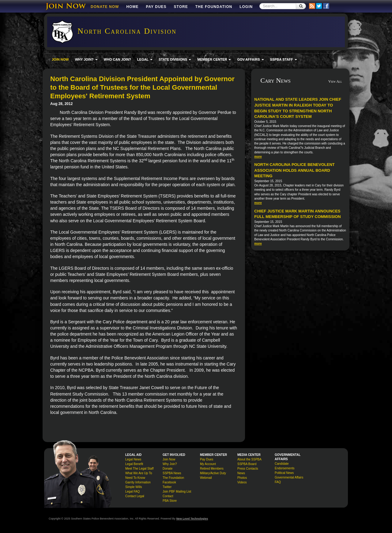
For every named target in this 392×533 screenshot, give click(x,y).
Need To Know (135, 478)
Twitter (167, 487)
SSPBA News (172, 473)
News (241, 473)
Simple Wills (134, 487)
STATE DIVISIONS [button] (175, 59)
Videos (242, 482)
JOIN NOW (60, 59)
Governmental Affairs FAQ (289, 480)
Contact (168, 496)
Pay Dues (156, 7)
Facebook (169, 482)
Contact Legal (135, 496)
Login (246, 7)
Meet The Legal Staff (139, 469)
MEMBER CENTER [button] (214, 59)
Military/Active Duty (213, 473)
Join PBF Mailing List (177, 492)
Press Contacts (248, 469)
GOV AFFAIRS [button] (250, 59)
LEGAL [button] (145, 59)
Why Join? (170, 464)
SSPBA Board (247, 464)
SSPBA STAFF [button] (284, 59)
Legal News (133, 459)
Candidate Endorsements (285, 466)
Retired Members (212, 469)
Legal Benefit (134, 464)
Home (132, 7)
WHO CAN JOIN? (117, 59)
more (258, 157)
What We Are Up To (139, 473)
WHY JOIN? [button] (86, 59)
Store (181, 7)
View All (335, 81)
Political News (284, 473)
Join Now (169, 459)
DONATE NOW (105, 7)
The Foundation (214, 7)
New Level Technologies (192, 519)
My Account (208, 464)
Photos (242, 478)
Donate (168, 469)
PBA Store (170, 501)
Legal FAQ (132, 492)
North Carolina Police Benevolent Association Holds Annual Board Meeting (294, 170)
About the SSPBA (249, 459)
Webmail (206, 478)
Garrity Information (138, 482)
